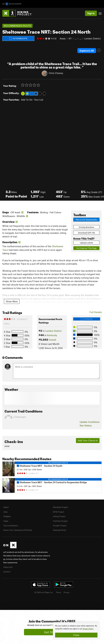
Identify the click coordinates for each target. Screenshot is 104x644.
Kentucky (52, 335)
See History (86, 425)
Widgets (7, 516)
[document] (76, 631)
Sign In (91, 13)
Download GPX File (86, 233)
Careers (7, 572)
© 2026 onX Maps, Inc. (44, 592)
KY (70, 38)
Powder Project (60, 526)
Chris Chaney (56, 73)
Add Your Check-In (88, 440)
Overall (52, 340)
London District (92, 38)
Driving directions (86, 227)
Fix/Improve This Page (86, 248)
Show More (12, 301)
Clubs (6, 521)
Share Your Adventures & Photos (18, 530)
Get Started (52, 632)
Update (90, 422)
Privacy (67, 592)
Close (76, 635)
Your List (39, 100)
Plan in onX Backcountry (86, 220)
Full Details (96, 312)
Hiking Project (59, 516)
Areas (63, 38)
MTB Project (58, 512)
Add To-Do (27, 100)
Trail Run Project (60, 521)
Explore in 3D (87, 51)
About (6, 507)
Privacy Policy (88, 629)
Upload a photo (86, 243)
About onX (8, 567)
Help (5, 512)
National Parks (59, 530)
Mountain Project (60, 507)
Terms (59, 592)
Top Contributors (11, 526)
